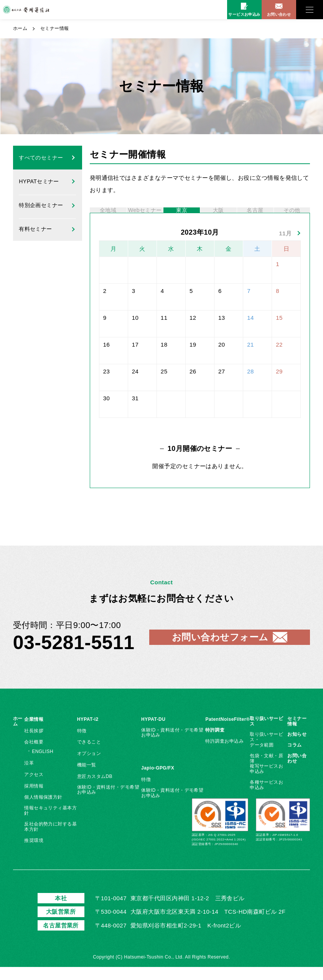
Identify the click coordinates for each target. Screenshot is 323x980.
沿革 (29, 776)
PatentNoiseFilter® (227, 732)
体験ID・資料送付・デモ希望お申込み (108, 803)
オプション (89, 766)
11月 (285, 246)
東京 (182, 217)
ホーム (20, 29)
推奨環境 (34, 853)
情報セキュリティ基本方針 (50, 824)
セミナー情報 (297, 734)
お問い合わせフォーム (220, 650)
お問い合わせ (297, 771)
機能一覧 (87, 778)
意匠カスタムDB (95, 789)
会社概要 (34, 755)
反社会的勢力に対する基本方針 (50, 840)
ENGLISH (43, 765)
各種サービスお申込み (266, 798)
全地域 (108, 217)
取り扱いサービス (266, 734)
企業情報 (34, 732)
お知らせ (297, 747)
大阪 (218, 217)
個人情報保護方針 (43, 810)
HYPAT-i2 (88, 732)
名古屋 (255, 217)
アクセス (34, 788)
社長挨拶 (34, 744)
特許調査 (215, 743)
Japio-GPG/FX (158, 781)
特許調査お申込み (224, 754)
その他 (292, 217)
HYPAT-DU (153, 732)
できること (89, 755)
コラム (294, 758)
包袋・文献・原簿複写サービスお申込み (266, 777)
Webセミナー (145, 217)
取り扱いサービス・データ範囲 (266, 753)
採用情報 (34, 799)
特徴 (82, 744)
